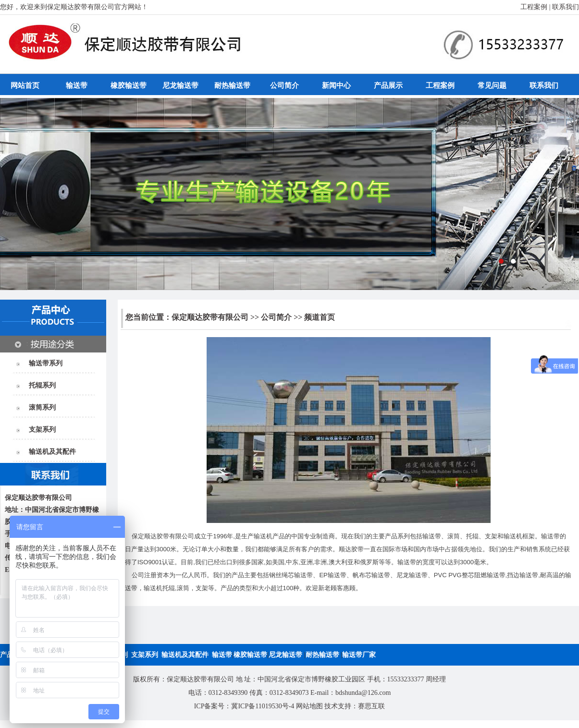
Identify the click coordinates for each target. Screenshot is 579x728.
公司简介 (284, 85)
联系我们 (566, 7)
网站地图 (309, 706)
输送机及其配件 (52, 452)
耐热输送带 (232, 85)
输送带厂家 (359, 655)
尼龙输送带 (180, 85)
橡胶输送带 (129, 85)
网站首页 (25, 85)
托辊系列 (42, 385)
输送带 (77, 85)
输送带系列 (46, 363)
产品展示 (388, 85)
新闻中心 (336, 85)
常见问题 (492, 85)
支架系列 (42, 430)
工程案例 (534, 7)
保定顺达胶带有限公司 (210, 317)
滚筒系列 (42, 407)
